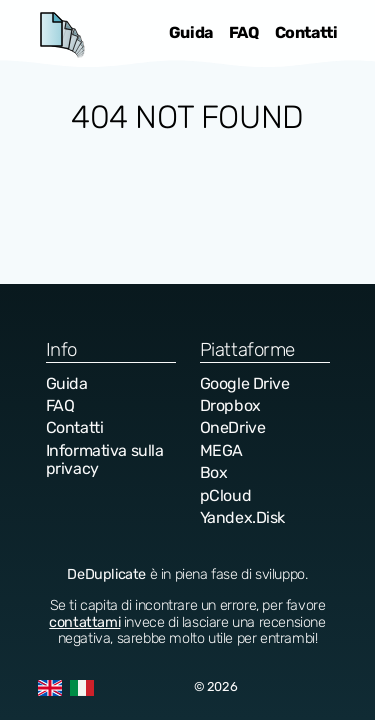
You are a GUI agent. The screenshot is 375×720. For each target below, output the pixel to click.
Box (214, 472)
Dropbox (230, 405)
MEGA (221, 450)
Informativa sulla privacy (105, 459)
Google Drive (245, 383)
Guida (191, 32)
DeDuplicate (62, 34)
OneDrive (233, 427)
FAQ (244, 32)
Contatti (306, 32)
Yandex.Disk (243, 517)
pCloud (226, 495)
